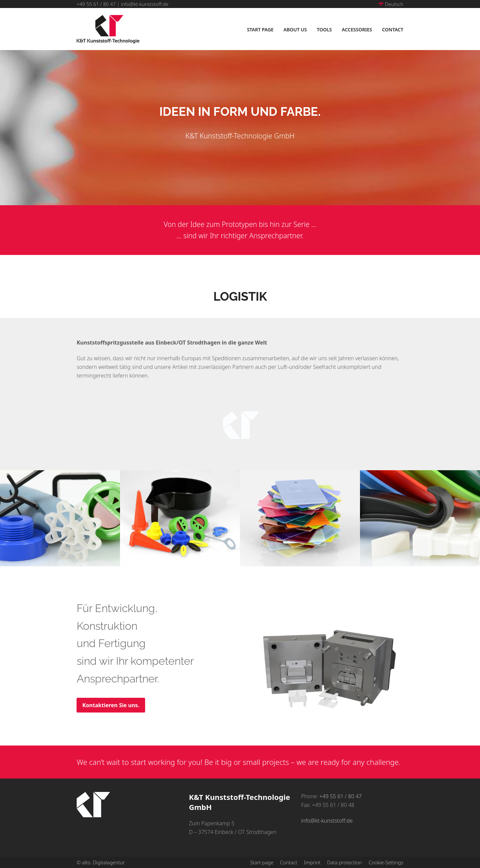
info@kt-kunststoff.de (145, 4)
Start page (262, 862)
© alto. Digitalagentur (101, 862)
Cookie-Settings (386, 862)
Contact (289, 862)
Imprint (312, 862)
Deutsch (391, 4)
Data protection (344, 862)
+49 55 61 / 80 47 (96, 4)
